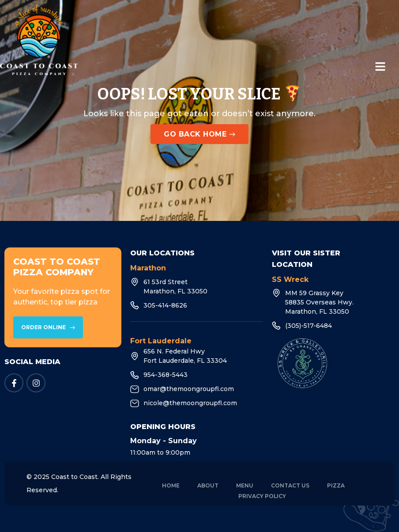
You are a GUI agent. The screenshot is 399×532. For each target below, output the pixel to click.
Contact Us (290, 492)
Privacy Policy (262, 502)
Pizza (336, 492)
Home (171, 492)
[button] (380, 67)
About (208, 492)
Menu (245, 492)
